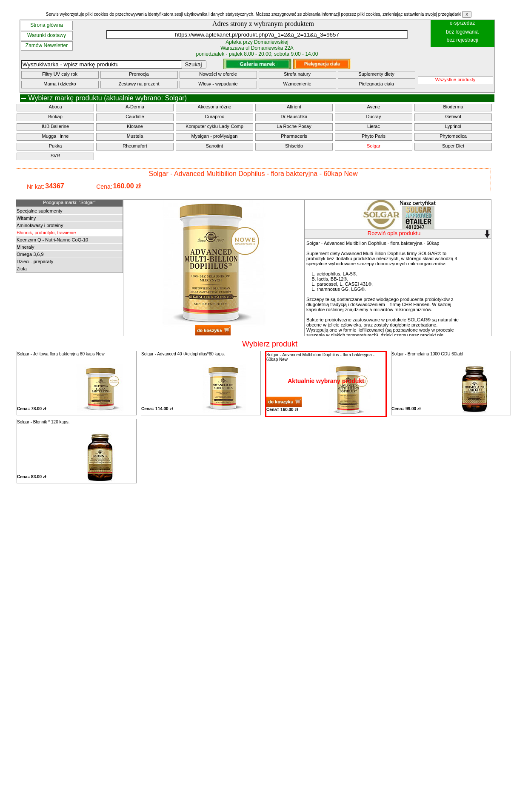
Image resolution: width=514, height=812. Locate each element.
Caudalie (135, 116)
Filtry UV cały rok (60, 74)
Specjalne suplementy (40, 211)
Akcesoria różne (215, 107)
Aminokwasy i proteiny (40, 225)
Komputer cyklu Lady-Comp (214, 126)
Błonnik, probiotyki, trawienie (46, 233)
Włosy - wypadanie (218, 84)
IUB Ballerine (55, 126)
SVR (56, 156)
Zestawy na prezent (139, 84)
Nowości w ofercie (218, 74)
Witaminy (26, 218)
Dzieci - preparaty (35, 261)
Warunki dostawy (47, 35)
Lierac (374, 126)
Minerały (26, 247)
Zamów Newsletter (47, 45)
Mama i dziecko (60, 84)
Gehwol (453, 116)
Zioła (22, 269)
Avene (374, 107)
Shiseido (294, 146)
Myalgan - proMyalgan (215, 136)
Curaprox (214, 116)
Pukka (56, 146)
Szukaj (193, 64)
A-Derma (135, 107)
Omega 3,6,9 (30, 254)
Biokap (55, 116)
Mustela (135, 136)
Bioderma (453, 107)
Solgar (374, 146)
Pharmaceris (294, 136)
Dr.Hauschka (294, 116)
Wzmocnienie (297, 84)
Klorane (135, 126)
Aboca (55, 107)
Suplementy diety (376, 74)
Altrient (294, 107)
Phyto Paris (374, 136)
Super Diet (453, 146)
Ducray (374, 116)
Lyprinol (453, 126)
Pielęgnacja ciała (376, 84)
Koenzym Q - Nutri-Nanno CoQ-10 (52, 240)
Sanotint (214, 146)
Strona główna (47, 25)
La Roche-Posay (294, 126)
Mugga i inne (56, 136)
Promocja (139, 74)
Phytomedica (453, 136)
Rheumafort (135, 146)
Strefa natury (297, 74)
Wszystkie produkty (455, 79)
